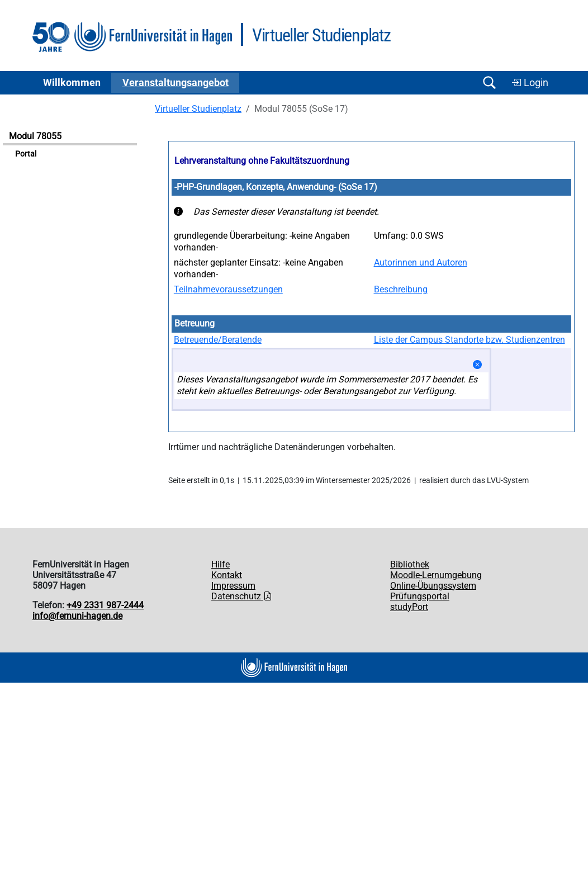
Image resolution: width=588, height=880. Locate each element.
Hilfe (220, 564)
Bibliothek (410, 564)
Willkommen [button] (72, 83)
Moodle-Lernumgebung (436, 575)
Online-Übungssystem (433, 586)
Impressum (233, 586)
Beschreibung (401, 289)
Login (530, 83)
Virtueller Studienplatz (198, 109)
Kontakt (227, 575)
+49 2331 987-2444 (105, 605)
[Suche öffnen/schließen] (489, 82)
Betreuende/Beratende (218, 340)
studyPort (409, 607)
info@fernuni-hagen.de (77, 616)
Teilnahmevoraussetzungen (228, 289)
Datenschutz (242, 596)
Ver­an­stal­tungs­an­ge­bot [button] (176, 83)
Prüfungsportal (420, 596)
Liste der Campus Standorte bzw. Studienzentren (470, 340)
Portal (26, 154)
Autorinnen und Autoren (421, 262)
